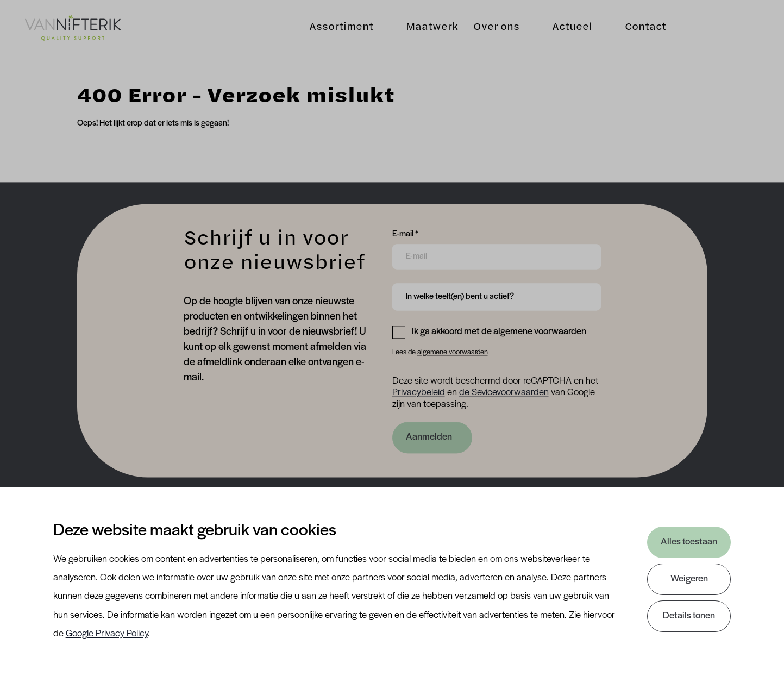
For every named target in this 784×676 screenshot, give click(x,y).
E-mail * (405, 233)
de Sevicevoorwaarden (504, 393)
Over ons (496, 27)
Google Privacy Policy (107, 634)
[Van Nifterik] (73, 28)
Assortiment (341, 27)
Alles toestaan (689, 542)
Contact (645, 27)
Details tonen (689, 616)
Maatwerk (432, 27)
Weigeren (689, 579)
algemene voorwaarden (453, 352)
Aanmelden (429, 437)
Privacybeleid (419, 393)
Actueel (572, 27)
